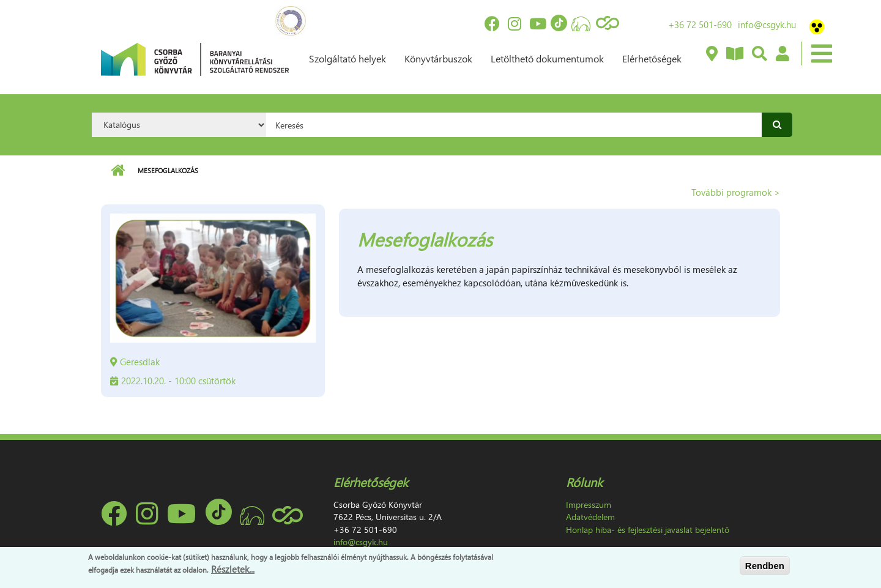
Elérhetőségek (652, 58)
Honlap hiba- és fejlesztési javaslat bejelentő (648, 530)
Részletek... (233, 570)
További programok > (736, 192)
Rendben (765, 566)
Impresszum (589, 504)
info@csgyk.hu (767, 24)
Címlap (118, 171)
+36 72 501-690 (700, 24)
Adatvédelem (590, 517)
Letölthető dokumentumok (547, 58)
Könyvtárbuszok (438, 58)
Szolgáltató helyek (348, 58)
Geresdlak (140, 362)
